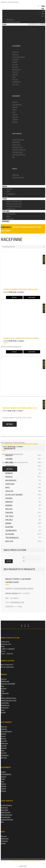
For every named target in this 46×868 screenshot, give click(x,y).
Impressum (4, 841)
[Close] (43, 864)
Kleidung (15, 117)
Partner (6, 211)
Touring (15, 62)
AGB (13, 157)
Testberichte (11, 194)
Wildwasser (16, 69)
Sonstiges (10, 484)
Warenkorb (16, 142)
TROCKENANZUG (17, 105)
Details (14, 297)
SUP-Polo (15, 84)
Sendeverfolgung (18, 140)
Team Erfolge (11, 209)
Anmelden (16, 175)
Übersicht (16, 52)
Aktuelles (9, 189)
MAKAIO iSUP (10, 20)
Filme (8, 191)
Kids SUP (15, 79)
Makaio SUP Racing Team (9, 700)
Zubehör (15, 120)
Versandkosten (17, 152)
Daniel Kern (23, 866)
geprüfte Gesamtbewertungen (11, 346)
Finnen (14, 110)
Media (5, 186)
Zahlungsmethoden (19, 155)
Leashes (15, 107)
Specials (9, 520)
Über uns (4, 679)
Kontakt (6, 221)
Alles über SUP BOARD (13, 22)
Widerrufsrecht (18, 147)
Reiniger (15, 122)
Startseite (6, 227)
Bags (14, 112)
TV (7, 196)
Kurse (8, 216)
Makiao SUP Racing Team (14, 204)
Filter (9, 561)
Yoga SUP (15, 72)
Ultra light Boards (19, 57)
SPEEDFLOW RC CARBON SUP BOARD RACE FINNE (20, 444)
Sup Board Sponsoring (14, 206)
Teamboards (16, 82)
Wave (14, 77)
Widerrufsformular (19, 150)
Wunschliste (17, 145)
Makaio (43, 7)
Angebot (9, 455)
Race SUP (15, 67)
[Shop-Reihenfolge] (23, 247)
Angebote (15, 55)
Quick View (32, 297)
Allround (15, 60)
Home (43, 11)
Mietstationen (11, 214)
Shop (4, 24)
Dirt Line (15, 64)
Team (4, 199)
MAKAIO (9, 861)
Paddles (15, 102)
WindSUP (15, 74)
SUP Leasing (10, 219)
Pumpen (15, 115)
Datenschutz (5, 838)
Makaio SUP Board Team (14, 201)
